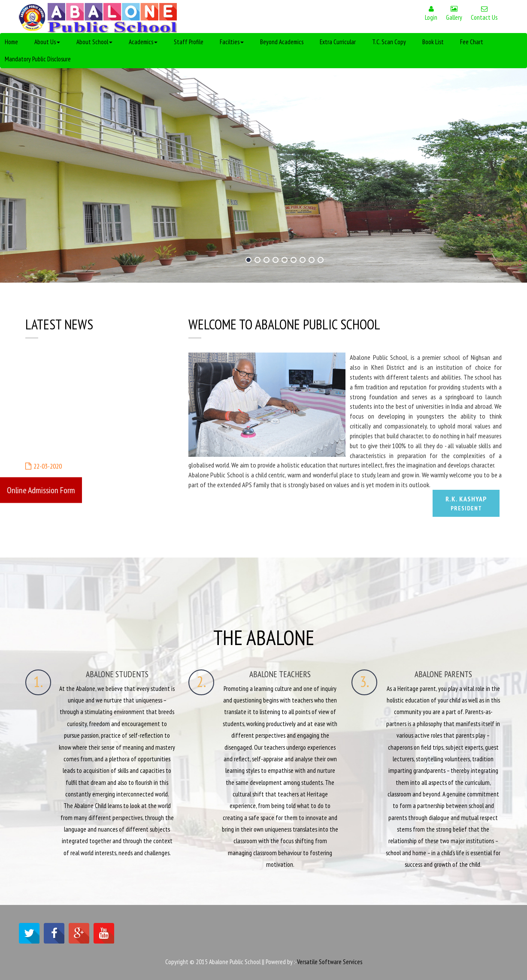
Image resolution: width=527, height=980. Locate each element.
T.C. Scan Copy (389, 42)
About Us (47, 42)
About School (94, 42)
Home (11, 42)
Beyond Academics (282, 42)
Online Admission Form (41, 490)
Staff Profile (189, 42)
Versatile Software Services (330, 962)
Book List (433, 42)
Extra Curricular (338, 42)
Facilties (232, 42)
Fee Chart (472, 42)
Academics (143, 42)
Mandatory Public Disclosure (38, 59)
